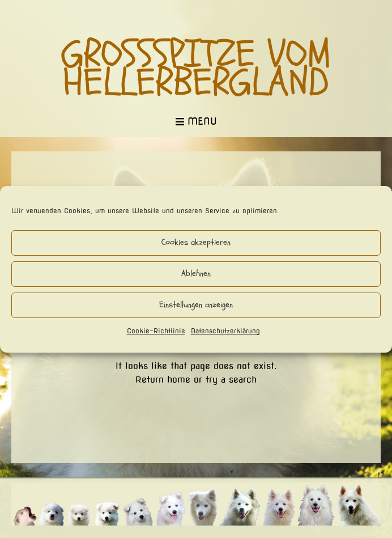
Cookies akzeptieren (196, 242)
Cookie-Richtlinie (156, 331)
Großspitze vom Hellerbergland (196, 69)
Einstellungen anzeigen (196, 305)
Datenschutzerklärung (225, 331)
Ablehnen (196, 274)
